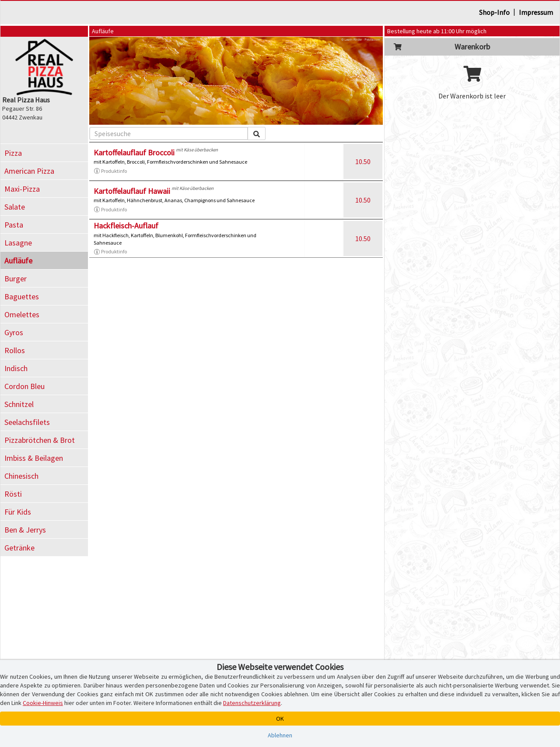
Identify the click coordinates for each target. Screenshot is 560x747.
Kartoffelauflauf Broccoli (134, 153)
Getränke (19, 548)
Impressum (536, 12)
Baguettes (22, 296)
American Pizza (29, 171)
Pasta (14, 225)
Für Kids (18, 512)
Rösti (13, 494)
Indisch (16, 368)
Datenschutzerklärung (252, 703)
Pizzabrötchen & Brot (40, 440)
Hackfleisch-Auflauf (126, 226)
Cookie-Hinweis (43, 703)
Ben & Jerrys (25, 530)
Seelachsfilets (27, 422)
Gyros (14, 332)
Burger (16, 279)
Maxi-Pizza (22, 189)
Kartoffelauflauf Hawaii (132, 191)
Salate (15, 207)
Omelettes (22, 314)
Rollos (15, 350)
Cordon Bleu (24, 386)
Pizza (13, 153)
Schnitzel (19, 404)
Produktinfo (110, 171)
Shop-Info (494, 12)
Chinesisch (21, 476)
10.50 (363, 161)
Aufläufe (18, 261)
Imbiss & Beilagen (34, 458)
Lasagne (18, 243)
